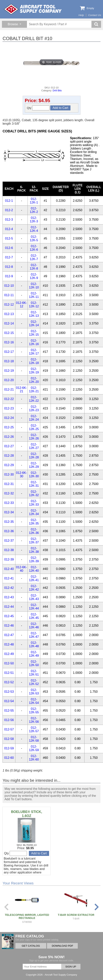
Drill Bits (57, 90)
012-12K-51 (34, 673)
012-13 (9, 314)
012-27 (9, 446)
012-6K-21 (21, 390)
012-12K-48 (34, 644)
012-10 (9, 286)
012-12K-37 (34, 541)
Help (81, 15)
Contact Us (95, 15)
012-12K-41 (34, 578)
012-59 (9, 748)
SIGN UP (71, 967)
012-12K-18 (34, 361)
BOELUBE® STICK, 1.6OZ (27, 814)
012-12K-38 (34, 550)
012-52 (9, 682)
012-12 (9, 305)
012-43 (9, 597)
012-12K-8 (34, 267)
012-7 (9, 257)
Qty (38, 108)
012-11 (9, 295)
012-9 (9, 276)
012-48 (9, 644)
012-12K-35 (34, 522)
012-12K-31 (34, 484)
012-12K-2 (34, 210)
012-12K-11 (34, 295)
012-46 (9, 626)
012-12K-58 (34, 739)
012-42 (9, 588)
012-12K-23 (34, 408)
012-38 (9, 550)
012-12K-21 (34, 390)
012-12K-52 (34, 682)
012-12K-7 (34, 257)
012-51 (9, 673)
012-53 (9, 692)
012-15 (9, 333)
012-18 (9, 361)
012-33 (9, 503)
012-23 (9, 408)
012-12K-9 (34, 276)
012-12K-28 (34, 456)
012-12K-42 (34, 588)
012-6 (9, 248)
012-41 (9, 578)
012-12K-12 (34, 305)
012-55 (9, 711)
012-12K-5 (34, 238)
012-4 (9, 229)
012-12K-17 (34, 352)
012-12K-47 (34, 635)
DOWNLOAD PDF (62, 946)
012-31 (9, 484)
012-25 (9, 427)
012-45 (9, 616)
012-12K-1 (34, 201)
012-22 (9, 399)
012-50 (9, 663)
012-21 (9, 390)
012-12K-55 (34, 711)
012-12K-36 (34, 531)
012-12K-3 (34, 220)
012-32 (9, 493)
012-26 (9, 437)
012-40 (9, 569)
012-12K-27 (34, 446)
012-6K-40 (21, 569)
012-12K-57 (34, 729)
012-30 (9, 474)
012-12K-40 (34, 569)
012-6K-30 (21, 474)
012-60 (9, 758)
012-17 (9, 352)
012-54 (9, 701)
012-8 (9, 267)
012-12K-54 (34, 701)
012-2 (9, 210)
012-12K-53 (34, 692)
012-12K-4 (34, 229)
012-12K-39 (34, 559)
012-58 (9, 739)
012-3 (9, 220)
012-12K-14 (34, 323)
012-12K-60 (34, 758)
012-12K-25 (34, 427)
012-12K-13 (34, 314)
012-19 (9, 371)
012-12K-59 (34, 748)
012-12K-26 (34, 437)
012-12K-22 (34, 399)
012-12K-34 (34, 512)
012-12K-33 (34, 503)
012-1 (9, 201)
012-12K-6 (34, 248)
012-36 (9, 531)
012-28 (9, 456)
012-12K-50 (34, 663)
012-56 (9, 720)
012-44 (9, 607)
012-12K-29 (34, 465)
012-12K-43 (34, 597)
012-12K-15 (34, 333)
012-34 (9, 512)
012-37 (9, 541)
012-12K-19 (34, 371)
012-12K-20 (34, 380)
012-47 (9, 635)
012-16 (9, 342)
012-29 (9, 465)
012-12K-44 (34, 607)
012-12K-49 (34, 654)
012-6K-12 (21, 305)
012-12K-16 (34, 342)
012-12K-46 (34, 626)
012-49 (9, 654)
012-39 (9, 559)
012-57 (9, 729)
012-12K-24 (34, 418)
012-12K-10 (34, 286)
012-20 (9, 380)
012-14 (9, 323)
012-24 (9, 418)
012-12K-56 (34, 720)
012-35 (9, 522)
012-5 (9, 238)
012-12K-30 (34, 474)
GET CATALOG (31, 946)
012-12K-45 (34, 616)
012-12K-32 (34, 493)
